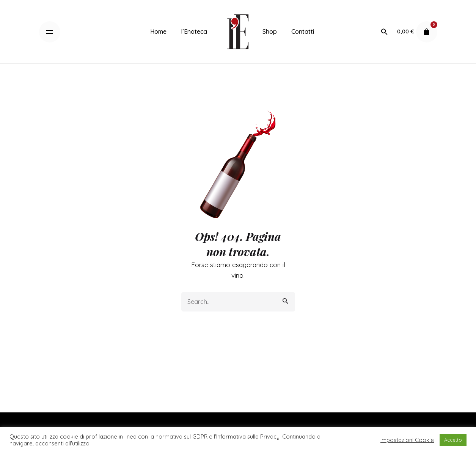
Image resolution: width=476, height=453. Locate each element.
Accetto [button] (453, 440)
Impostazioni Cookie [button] (407, 440)
